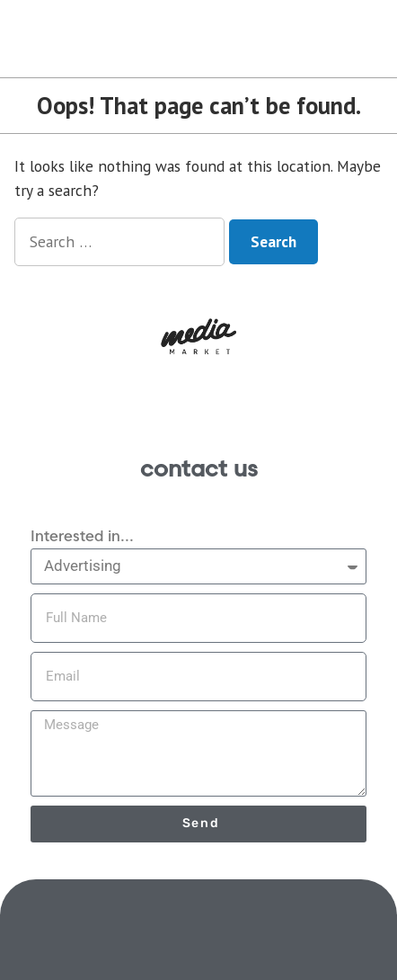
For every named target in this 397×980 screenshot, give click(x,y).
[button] (198, 336)
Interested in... (82, 536)
